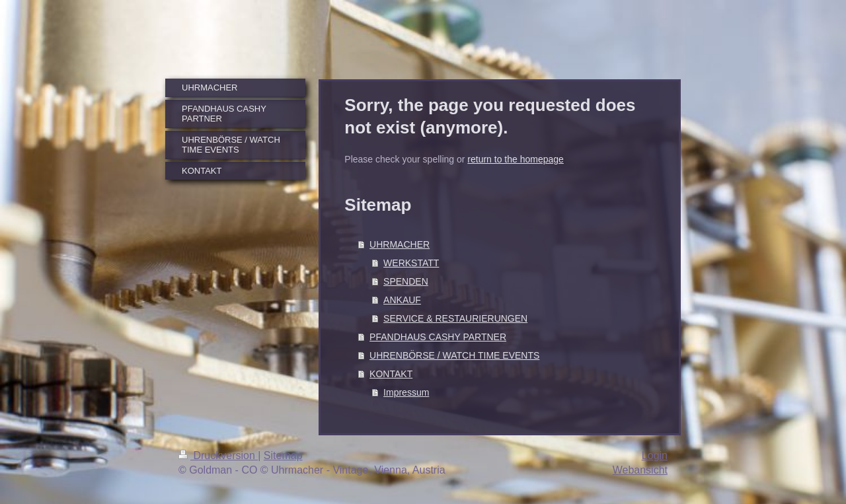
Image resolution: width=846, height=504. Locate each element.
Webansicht (640, 470)
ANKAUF (402, 300)
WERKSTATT (411, 263)
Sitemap (283, 455)
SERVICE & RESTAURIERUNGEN (455, 318)
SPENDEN (406, 281)
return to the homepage (516, 159)
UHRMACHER (400, 244)
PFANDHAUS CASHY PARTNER (438, 337)
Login (655, 455)
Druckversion (218, 455)
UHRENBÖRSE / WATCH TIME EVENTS (454, 355)
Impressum (406, 392)
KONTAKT (391, 374)
